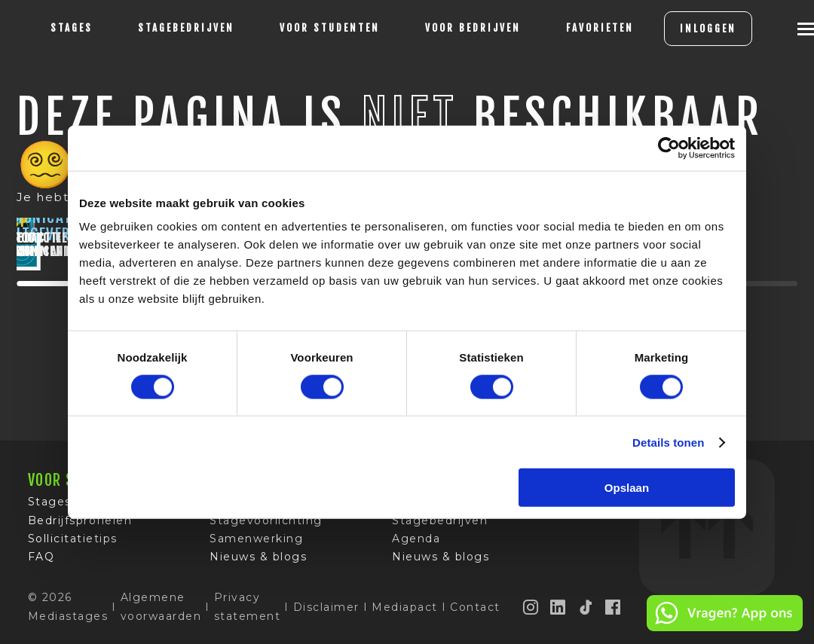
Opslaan (627, 488)
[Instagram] (531, 612)
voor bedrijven (473, 28)
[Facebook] (614, 612)
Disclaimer (326, 612)
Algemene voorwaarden (161, 612)
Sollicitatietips (73, 544)
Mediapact (405, 612)
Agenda (416, 544)
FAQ (41, 563)
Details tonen (668, 442)
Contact (475, 612)
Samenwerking (256, 544)
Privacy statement (248, 612)
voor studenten (330, 28)
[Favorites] (600, 29)
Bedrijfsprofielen (80, 526)
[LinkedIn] (558, 612)
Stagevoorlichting (266, 526)
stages (72, 28)
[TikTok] (586, 612)
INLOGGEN (708, 29)
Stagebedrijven (186, 28)
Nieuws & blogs (258, 563)
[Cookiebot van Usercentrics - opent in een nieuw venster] (669, 148)
